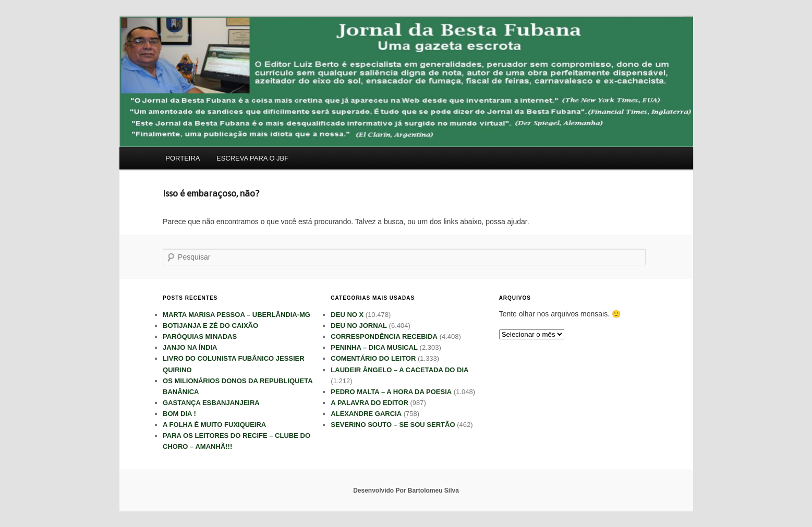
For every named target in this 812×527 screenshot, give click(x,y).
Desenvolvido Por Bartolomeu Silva (406, 491)
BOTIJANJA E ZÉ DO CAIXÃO (210, 326)
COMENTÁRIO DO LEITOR (373, 358)
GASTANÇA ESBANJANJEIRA (211, 403)
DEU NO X (347, 315)
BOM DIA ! (179, 414)
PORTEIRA (183, 158)
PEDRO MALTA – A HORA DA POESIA (391, 392)
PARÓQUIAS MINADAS (200, 336)
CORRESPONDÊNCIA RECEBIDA (384, 336)
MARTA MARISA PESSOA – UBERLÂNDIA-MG (237, 315)
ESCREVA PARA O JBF (252, 158)
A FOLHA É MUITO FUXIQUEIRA (214, 425)
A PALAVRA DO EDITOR (369, 403)
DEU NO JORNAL (359, 326)
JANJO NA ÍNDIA (190, 347)
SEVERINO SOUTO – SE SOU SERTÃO (393, 425)
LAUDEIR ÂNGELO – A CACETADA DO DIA (399, 370)
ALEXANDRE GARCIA (366, 414)
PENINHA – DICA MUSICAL (374, 347)
